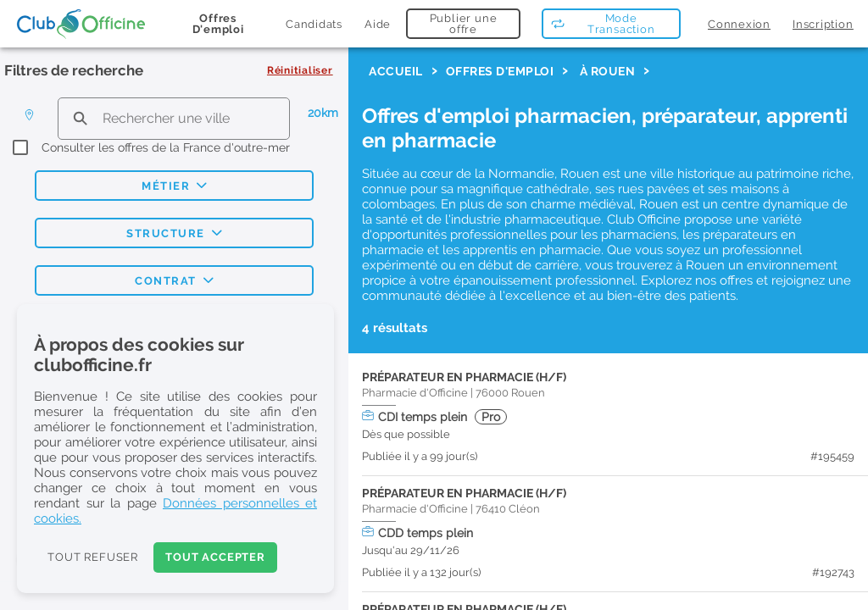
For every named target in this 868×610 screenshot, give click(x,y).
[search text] (174, 118)
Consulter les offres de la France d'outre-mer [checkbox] (166, 147)
